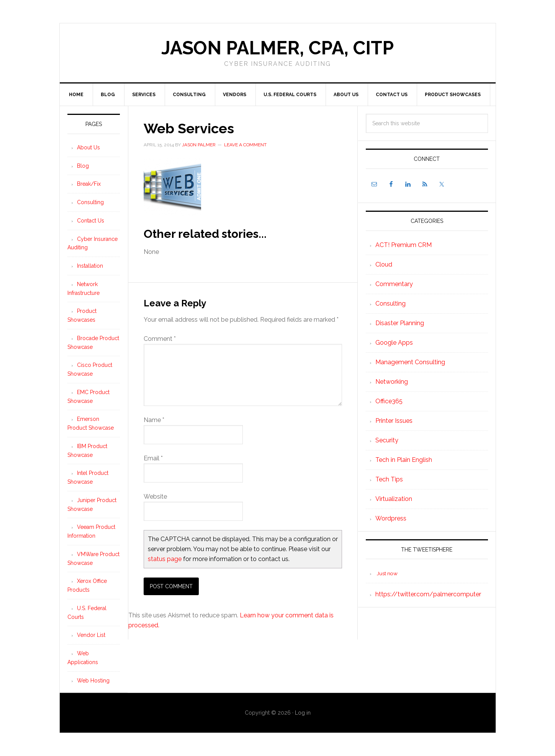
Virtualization (394, 499)
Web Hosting (93, 681)
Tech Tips (389, 479)
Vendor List (91, 635)
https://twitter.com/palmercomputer (428, 594)
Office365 (389, 401)
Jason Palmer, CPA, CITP (277, 48)
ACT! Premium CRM (404, 245)
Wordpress (391, 518)
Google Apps (394, 343)
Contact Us (91, 221)
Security (387, 440)
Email (153, 458)
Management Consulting (410, 362)
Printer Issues (394, 421)
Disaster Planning (400, 323)
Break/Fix (89, 184)
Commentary (394, 284)
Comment (160, 339)
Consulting (390, 304)
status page (165, 559)
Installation (90, 266)
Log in (303, 713)
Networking (392, 382)
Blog (83, 166)
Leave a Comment (245, 145)
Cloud (384, 264)
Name (154, 420)
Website (155, 497)
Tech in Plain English (404, 460)
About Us (88, 147)
